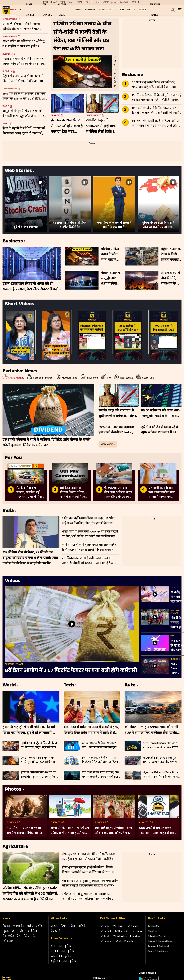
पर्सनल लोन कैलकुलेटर (63, 951)
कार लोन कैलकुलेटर (61, 956)
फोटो (72, 926)
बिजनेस (6, 926)
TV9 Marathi (132, 926)
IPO (21, 10)
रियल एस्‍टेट (8, 936)
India (8, 511)
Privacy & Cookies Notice (160, 941)
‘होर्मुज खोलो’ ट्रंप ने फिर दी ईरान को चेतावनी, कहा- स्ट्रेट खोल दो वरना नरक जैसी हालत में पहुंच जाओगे (39, 746)
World (102, 10)
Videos (143, 10)
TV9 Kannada (121, 931)
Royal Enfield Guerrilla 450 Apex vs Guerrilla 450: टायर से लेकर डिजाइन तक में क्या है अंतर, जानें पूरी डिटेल (162, 746)
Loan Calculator (62, 939)
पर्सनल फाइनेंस (35, 926)
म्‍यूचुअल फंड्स (9, 931)
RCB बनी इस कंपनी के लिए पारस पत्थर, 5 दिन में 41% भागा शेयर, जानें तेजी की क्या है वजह (156, 111)
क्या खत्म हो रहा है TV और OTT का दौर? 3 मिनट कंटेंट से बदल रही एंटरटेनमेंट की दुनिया (177, 646)
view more (107, 444)
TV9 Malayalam (120, 936)
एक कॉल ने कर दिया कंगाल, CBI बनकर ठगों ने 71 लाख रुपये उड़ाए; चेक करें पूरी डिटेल (101, 775)
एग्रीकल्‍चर (8, 941)
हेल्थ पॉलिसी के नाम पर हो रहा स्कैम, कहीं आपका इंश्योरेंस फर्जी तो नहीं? (70, 831)
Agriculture (15, 847)
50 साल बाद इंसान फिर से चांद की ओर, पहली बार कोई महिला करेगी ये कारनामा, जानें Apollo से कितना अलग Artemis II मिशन (154, 85)
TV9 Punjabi (105, 941)
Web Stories (19, 171)
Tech (121, 10)
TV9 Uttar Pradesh (124, 941)
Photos (131, 10)
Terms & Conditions (158, 951)
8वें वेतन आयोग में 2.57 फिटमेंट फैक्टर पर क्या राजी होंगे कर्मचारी (71, 671)
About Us (153, 931)
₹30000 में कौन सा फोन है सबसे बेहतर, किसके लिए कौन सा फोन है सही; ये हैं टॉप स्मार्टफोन (91, 730)
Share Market (10, 37)
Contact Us (153, 926)
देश (19, 936)
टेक (35, 936)
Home (13, 10)
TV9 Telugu (118, 926)
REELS (79, 10)
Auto (112, 10)
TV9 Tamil (104, 936)
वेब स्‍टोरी (56, 931)
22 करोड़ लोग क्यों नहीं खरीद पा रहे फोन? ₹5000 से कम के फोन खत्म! (177, 597)
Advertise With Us (157, 936)
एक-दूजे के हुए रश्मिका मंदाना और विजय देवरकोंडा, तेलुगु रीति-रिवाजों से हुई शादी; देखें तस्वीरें (114, 831)
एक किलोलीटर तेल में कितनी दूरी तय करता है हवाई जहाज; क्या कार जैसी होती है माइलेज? (157, 98)
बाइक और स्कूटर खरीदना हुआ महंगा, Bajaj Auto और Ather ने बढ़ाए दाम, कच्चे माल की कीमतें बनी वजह (161, 760)
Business (90, 10)
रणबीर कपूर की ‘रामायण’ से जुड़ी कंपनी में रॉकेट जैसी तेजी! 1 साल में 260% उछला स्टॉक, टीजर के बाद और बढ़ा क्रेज (102, 126)
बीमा (22, 931)
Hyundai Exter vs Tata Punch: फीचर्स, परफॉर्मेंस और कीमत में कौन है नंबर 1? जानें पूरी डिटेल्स (162, 775)
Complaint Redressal (158, 946)
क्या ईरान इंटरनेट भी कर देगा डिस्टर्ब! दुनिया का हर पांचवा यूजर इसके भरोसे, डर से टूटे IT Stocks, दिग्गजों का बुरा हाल (156, 124)
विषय (64, 926)
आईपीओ (32, 931)
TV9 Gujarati (106, 931)
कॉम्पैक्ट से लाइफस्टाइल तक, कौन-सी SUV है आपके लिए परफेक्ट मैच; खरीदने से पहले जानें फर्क (152, 730)
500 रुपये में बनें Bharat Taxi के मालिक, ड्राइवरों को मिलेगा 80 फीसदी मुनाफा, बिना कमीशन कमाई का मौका (158, 831)
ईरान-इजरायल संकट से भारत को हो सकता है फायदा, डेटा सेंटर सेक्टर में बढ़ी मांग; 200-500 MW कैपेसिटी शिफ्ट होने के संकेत (67, 126)
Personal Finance (14, 665)
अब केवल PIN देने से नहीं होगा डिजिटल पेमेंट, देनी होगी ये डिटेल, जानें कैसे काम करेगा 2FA (100, 760)
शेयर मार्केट (19, 926)
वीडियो (82, 926)
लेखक (54, 926)
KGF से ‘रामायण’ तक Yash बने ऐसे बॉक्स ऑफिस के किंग (25, 831)
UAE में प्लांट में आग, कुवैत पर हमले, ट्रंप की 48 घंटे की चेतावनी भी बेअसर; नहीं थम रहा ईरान (39, 760)
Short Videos (20, 304)
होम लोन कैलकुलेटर (61, 946)
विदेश (27, 936)
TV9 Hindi (104, 926)
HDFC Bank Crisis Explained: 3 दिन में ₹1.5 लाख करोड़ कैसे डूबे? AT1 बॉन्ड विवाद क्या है (177, 669)
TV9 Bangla (137, 931)
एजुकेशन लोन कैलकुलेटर (64, 961)
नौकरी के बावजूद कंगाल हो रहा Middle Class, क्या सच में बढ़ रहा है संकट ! (177, 623)
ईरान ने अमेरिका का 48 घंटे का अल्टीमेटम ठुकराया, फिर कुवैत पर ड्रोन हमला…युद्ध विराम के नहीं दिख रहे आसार (40, 775)
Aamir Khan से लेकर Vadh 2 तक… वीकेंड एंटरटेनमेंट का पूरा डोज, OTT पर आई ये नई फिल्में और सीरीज (99, 746)
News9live (135, 936)
